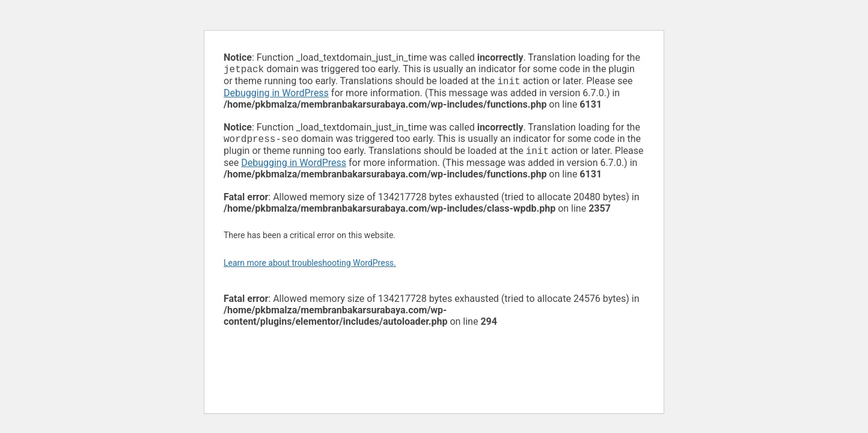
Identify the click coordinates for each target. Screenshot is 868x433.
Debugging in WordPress (276, 95)
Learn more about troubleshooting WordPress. (310, 268)
